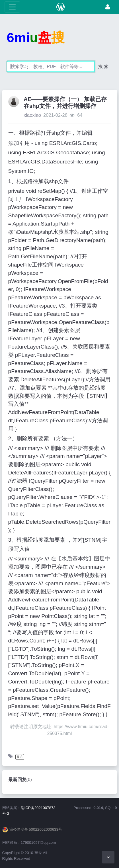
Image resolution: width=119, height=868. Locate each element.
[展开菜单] (12, 7)
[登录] (108, 7)
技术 (20, 757)
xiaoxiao (32, 115)
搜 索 (103, 66)
